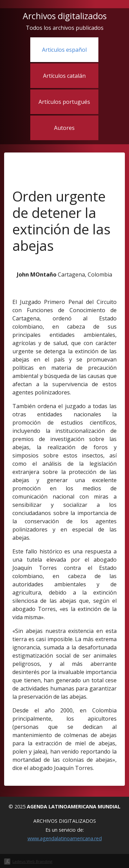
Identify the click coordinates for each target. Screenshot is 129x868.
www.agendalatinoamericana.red (65, 838)
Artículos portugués (64, 102)
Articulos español (64, 50)
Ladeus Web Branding (32, 861)
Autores (64, 128)
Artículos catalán (64, 76)
